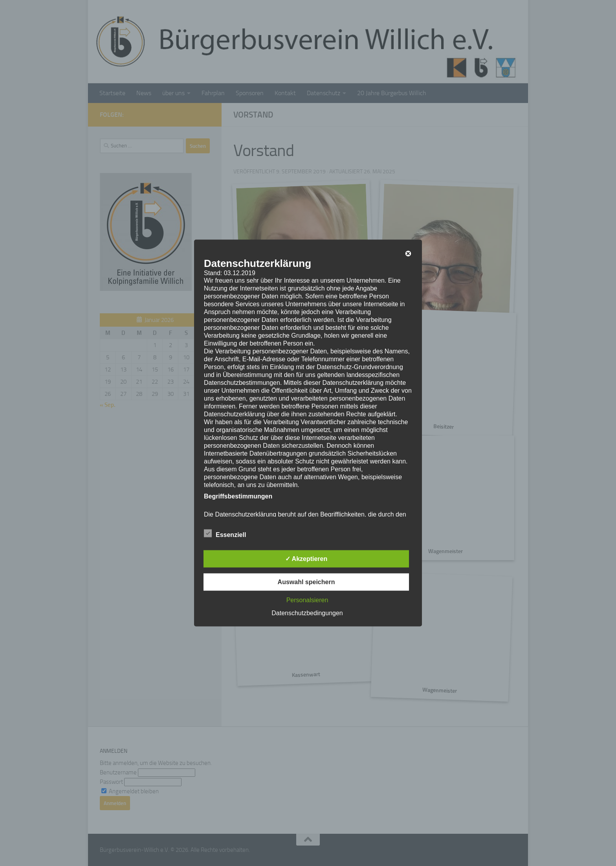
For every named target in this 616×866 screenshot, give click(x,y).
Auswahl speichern (306, 582)
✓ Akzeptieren (306, 559)
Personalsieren (307, 600)
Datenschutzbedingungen (307, 613)
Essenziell (225, 534)
